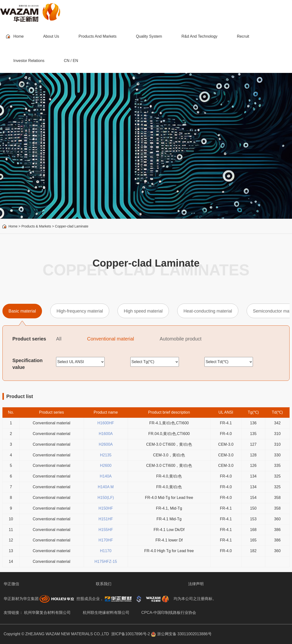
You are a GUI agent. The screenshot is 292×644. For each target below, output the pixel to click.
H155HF (106, 530)
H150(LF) (106, 498)
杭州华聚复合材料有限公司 (47, 613)
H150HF (106, 508)
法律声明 (196, 584)
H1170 (106, 551)
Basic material (22, 311)
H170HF (106, 540)
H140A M (106, 487)
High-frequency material (80, 311)
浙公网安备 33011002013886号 (181, 634)
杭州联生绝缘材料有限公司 (106, 613)
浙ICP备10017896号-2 (131, 634)
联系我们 (104, 584)
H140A (106, 476)
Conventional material (111, 339)
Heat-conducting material (208, 311)
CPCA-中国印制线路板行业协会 (169, 613)
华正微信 (11, 584)
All (59, 339)
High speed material (143, 311)
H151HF (106, 519)
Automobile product (181, 339)
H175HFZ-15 (106, 561)
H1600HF (106, 423)
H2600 (106, 466)
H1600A (106, 434)
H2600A (106, 444)
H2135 (106, 455)
